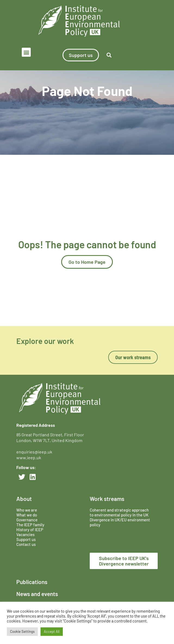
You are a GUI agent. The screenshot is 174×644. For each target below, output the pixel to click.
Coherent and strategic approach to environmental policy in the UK (119, 512)
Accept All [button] (52, 631)
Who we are (27, 510)
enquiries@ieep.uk (35, 452)
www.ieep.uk (29, 457)
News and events (37, 594)
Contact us (26, 544)
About (24, 499)
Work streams (107, 499)
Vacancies (25, 534)
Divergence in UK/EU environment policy (120, 522)
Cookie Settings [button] (22, 631)
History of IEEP (30, 530)
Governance (27, 520)
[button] (26, 52)
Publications (32, 582)
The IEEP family (30, 525)
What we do (27, 515)
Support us (26, 539)
